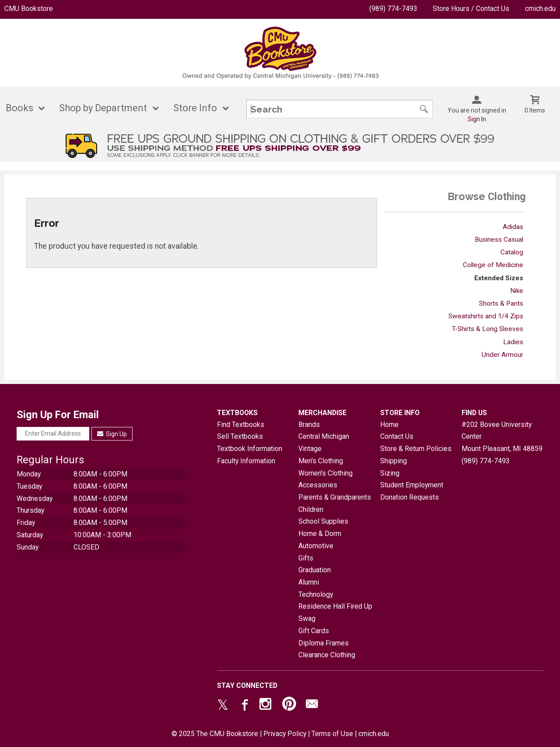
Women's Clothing (325, 473)
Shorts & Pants (501, 303)
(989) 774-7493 (393, 9)
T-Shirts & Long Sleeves (488, 329)
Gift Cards (314, 631)
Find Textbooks (241, 425)
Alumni (309, 582)
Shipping (394, 461)
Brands (309, 425)
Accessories (318, 485)
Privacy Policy (285, 734)
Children (311, 509)
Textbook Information (250, 449)
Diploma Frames (324, 643)
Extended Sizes (499, 278)
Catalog (512, 252)
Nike (517, 291)
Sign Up (112, 434)
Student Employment (412, 485)
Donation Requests (409, 497)
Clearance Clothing (327, 655)
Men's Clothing (321, 461)
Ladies (513, 342)
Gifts (306, 558)
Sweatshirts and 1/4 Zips (486, 316)
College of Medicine (493, 265)
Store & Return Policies (416, 449)
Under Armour (502, 355)
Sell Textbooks (240, 436)
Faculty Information (246, 461)
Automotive (316, 546)
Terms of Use (332, 734)
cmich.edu (540, 9)
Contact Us (397, 436)
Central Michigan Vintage (324, 442)
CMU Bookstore (29, 9)
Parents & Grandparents (335, 497)
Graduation (315, 570)
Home (389, 425)
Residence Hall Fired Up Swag (335, 612)
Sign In (477, 119)
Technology (316, 594)
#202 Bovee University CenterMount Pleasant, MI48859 (502, 437)
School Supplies (323, 521)
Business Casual (499, 240)
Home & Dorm (320, 534)
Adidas (513, 227)
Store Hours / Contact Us (471, 9)
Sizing (390, 473)
